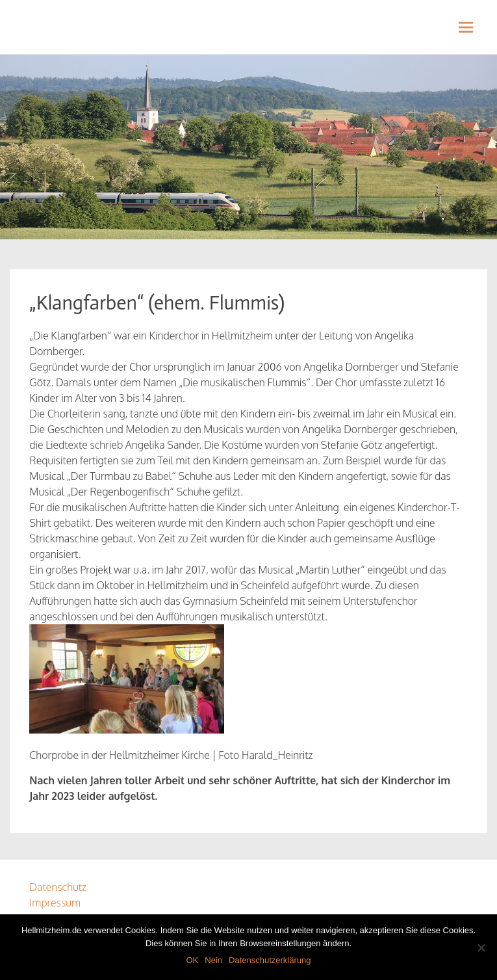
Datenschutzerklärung (270, 960)
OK (192, 960)
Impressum (55, 903)
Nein (213, 960)
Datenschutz (58, 887)
